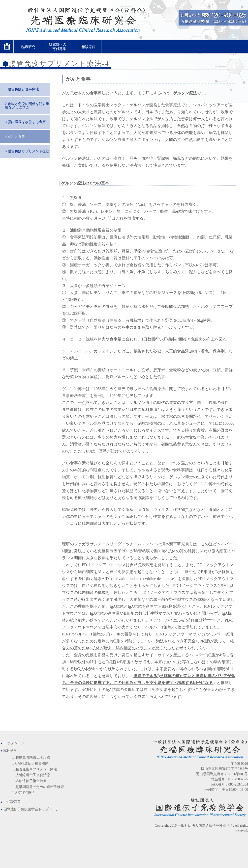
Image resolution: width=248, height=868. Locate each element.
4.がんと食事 (15, 137)
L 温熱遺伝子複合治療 (30, 781)
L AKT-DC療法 (24, 793)
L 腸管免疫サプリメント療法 (35, 769)
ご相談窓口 (87, 47)
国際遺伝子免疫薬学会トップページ (30, 809)
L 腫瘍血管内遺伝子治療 (31, 757)
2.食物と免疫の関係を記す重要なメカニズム (27, 106)
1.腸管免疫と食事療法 (22, 89)
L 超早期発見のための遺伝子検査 (38, 787)
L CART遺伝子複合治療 (31, 763)
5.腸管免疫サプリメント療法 (27, 151)
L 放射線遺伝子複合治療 (31, 775)
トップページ (12, 743)
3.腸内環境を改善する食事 (25, 122)
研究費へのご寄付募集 (58, 47)
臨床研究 (28, 47)
